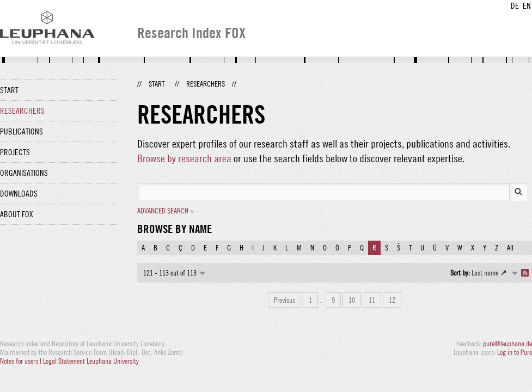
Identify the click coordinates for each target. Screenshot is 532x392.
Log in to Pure (515, 352)
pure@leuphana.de (507, 344)
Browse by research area (184, 158)
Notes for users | (22, 361)
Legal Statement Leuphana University (91, 361)
